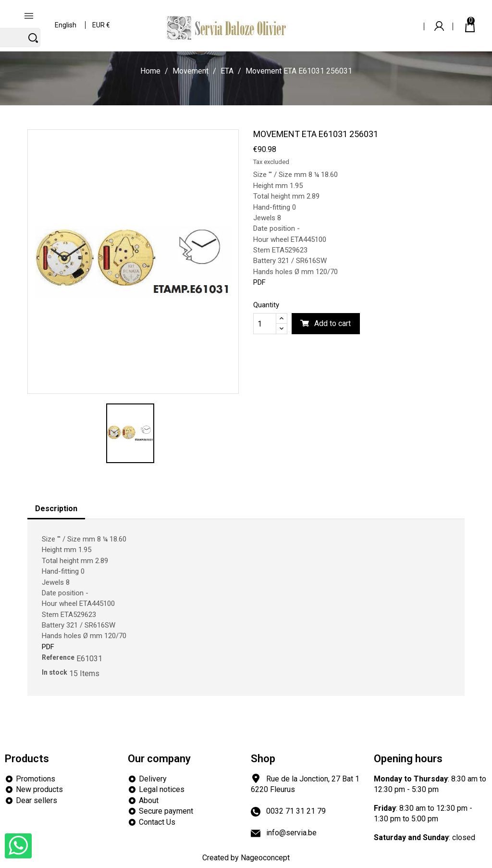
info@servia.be (291, 833)
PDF (259, 282)
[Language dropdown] (66, 19)
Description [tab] (56, 509)
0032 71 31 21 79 (296, 811)
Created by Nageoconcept (246, 858)
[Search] (364, 18)
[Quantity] (265, 324)
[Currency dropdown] (102, 19)
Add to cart (332, 323)
